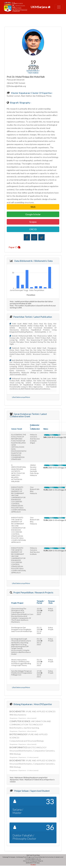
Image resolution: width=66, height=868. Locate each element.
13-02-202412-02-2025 (40, 611)
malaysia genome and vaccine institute (35, 551)
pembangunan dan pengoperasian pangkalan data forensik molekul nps (22, 629)
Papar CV (14, 247)
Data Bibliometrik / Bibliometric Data (33, 261)
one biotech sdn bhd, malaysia (35, 490)
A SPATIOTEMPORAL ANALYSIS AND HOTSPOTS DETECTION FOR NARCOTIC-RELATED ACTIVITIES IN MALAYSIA (19, 473)
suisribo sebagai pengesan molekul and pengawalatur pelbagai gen (22, 673)
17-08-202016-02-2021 (40, 674)
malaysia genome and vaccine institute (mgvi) (35, 439)
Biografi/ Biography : (20, 103)
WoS (33, 207)
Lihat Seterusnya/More (21, 397)
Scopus (33, 222)
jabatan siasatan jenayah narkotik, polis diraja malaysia (34, 470)
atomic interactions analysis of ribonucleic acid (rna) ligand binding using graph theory (21, 662)
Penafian (33, 865)
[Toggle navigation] (59, 7)
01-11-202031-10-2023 (40, 662)
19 (33, 62)
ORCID (33, 229)
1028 (33, 67)
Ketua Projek (51, 609)
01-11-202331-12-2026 (40, 630)
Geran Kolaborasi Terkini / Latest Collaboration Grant (28, 415)
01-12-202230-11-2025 (40, 642)
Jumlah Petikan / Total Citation (33, 72)
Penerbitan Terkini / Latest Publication (32, 317)
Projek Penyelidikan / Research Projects (33, 592)
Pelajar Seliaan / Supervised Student (32, 791)
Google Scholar (33, 214)
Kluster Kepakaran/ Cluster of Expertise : (32, 93)
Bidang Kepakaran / (32, 704)
